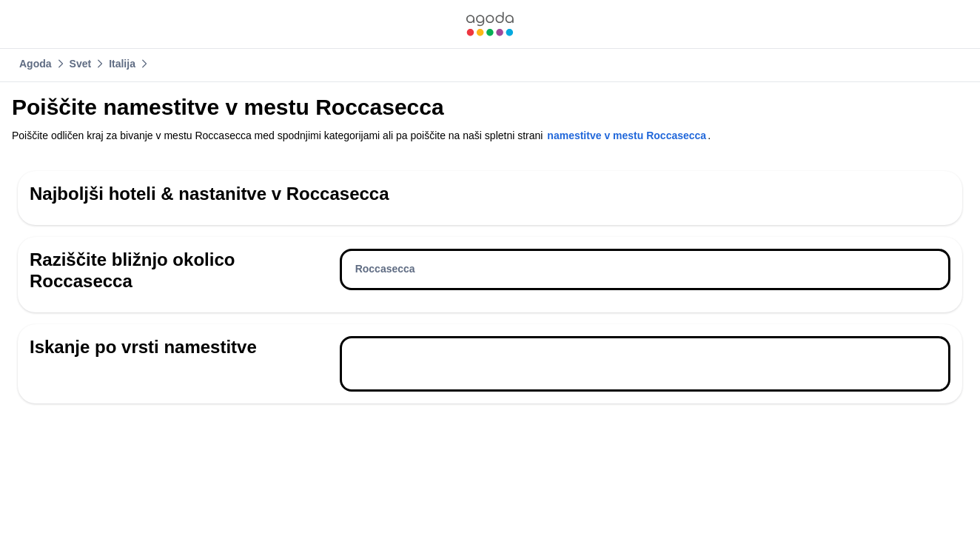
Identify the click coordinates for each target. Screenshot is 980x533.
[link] (490, 24)
